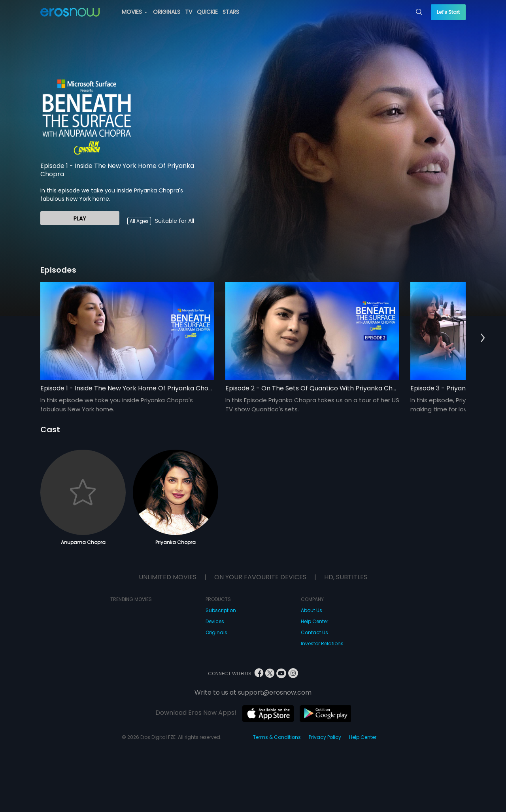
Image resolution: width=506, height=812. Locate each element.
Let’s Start (448, 12)
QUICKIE (207, 12)
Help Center (314, 621)
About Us (312, 610)
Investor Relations (322, 643)
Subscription (221, 610)
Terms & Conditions (277, 737)
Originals (216, 632)
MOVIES (134, 12)
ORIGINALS (167, 12)
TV (189, 12)
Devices (215, 621)
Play (80, 219)
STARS (231, 12)
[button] (483, 338)
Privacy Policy (325, 737)
